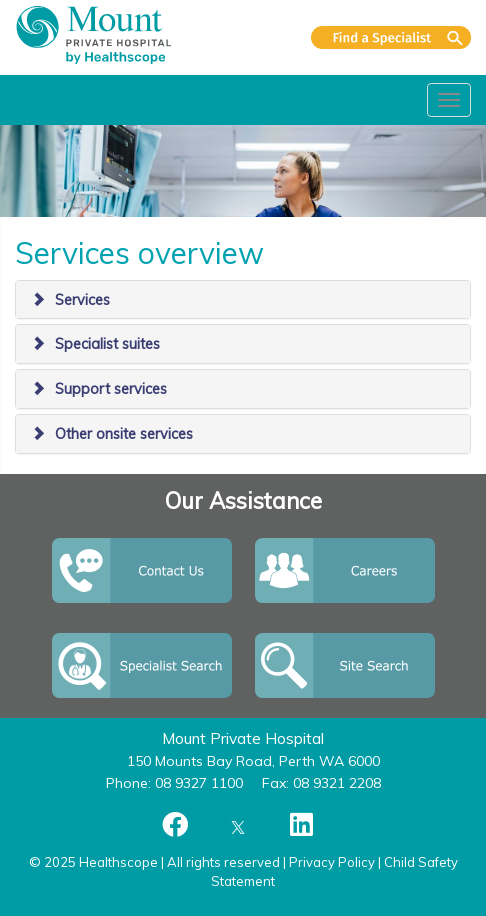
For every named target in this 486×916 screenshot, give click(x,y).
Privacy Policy (332, 862)
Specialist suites (107, 344)
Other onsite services (124, 434)
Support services (111, 389)
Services (82, 300)
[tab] (243, 300)
